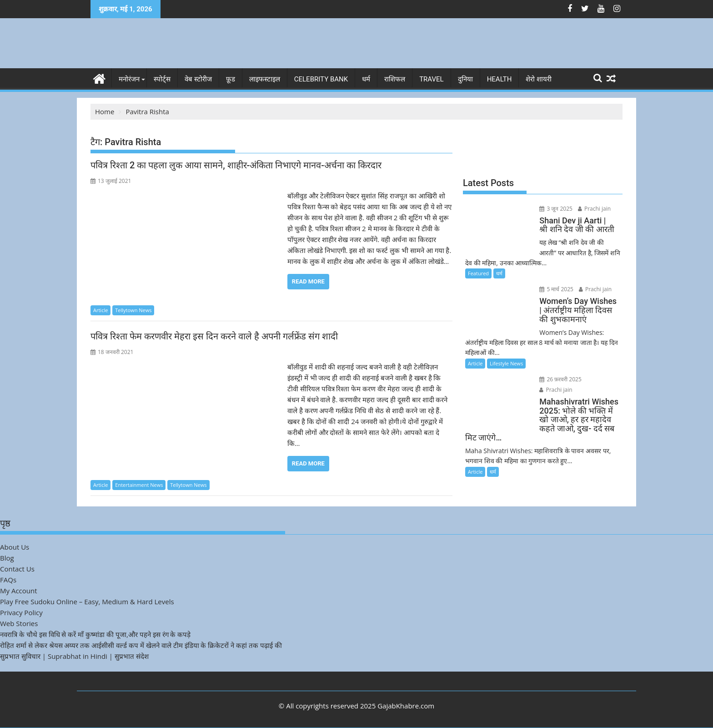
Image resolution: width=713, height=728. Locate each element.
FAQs (8, 580)
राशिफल (395, 79)
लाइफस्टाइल (265, 79)
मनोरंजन (129, 79)
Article (100, 310)
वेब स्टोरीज (198, 79)
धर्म (366, 79)
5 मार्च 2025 (556, 289)
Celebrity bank (321, 79)
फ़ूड (231, 79)
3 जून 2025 (555, 209)
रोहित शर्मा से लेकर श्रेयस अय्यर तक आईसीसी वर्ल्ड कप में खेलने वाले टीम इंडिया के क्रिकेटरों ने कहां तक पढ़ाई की (141, 645)
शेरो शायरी (539, 79)
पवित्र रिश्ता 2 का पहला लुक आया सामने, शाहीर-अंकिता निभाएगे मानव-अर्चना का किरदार (236, 165)
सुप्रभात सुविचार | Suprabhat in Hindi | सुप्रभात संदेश (74, 656)
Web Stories (19, 623)
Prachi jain (593, 209)
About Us (15, 547)
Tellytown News (133, 310)
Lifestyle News (506, 363)
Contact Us (17, 569)
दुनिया (465, 79)
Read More (308, 281)
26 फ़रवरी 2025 (560, 379)
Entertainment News (139, 485)
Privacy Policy (21, 612)
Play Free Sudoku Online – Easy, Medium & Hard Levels (87, 602)
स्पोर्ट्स (162, 79)
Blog (7, 558)
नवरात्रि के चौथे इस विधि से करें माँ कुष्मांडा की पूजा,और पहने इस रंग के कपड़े (95, 634)
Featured (478, 273)
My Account (19, 591)
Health (500, 79)
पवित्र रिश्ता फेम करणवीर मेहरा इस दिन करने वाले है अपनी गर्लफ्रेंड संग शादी (214, 336)
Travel (432, 79)
